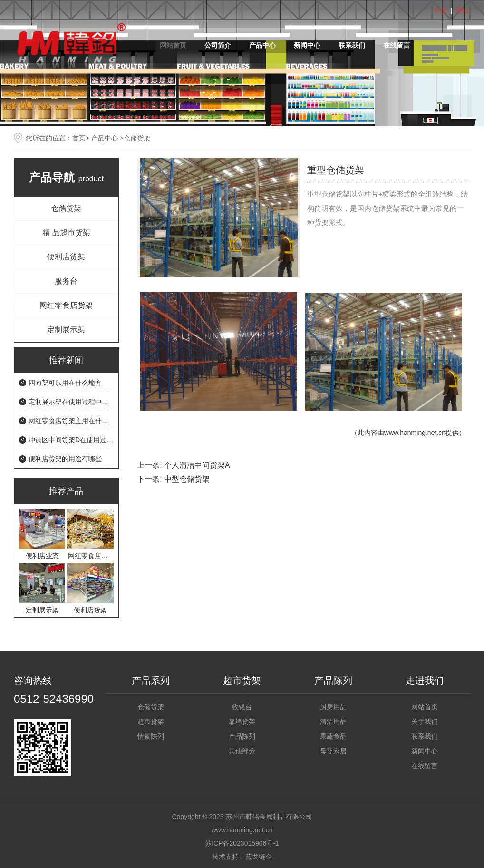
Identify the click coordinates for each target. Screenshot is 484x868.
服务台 (66, 281)
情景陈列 (151, 736)
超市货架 (151, 721)
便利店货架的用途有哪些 (65, 459)
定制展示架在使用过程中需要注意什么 (85, 402)
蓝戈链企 (259, 857)
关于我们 (425, 721)
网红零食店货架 (66, 305)
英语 (462, 10)
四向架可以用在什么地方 (65, 383)
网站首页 (173, 45)
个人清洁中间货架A (197, 465)
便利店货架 (66, 257)
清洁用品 (333, 721)
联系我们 (352, 45)
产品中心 (262, 45)
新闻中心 (307, 45)
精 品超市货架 (66, 232)
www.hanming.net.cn (415, 433)
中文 (441, 10)
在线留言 (397, 45)
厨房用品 (333, 707)
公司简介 (218, 45)
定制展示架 (66, 330)
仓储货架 (66, 208)
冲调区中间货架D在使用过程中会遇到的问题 (94, 440)
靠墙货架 (242, 721)
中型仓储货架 (187, 479)
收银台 (242, 707)
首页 (79, 138)
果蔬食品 (333, 736)
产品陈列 (242, 736)
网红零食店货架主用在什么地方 (75, 421)
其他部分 (242, 751)
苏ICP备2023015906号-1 (242, 843)
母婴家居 (333, 751)
